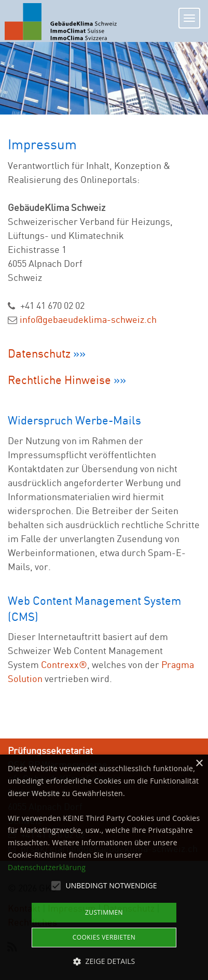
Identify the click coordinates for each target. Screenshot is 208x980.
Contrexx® (64, 664)
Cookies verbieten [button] (104, 937)
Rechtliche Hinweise (59, 380)
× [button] (199, 764)
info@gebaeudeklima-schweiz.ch (88, 319)
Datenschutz (40, 353)
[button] (104, 961)
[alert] (104, 867)
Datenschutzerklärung (47, 867)
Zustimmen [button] (104, 912)
